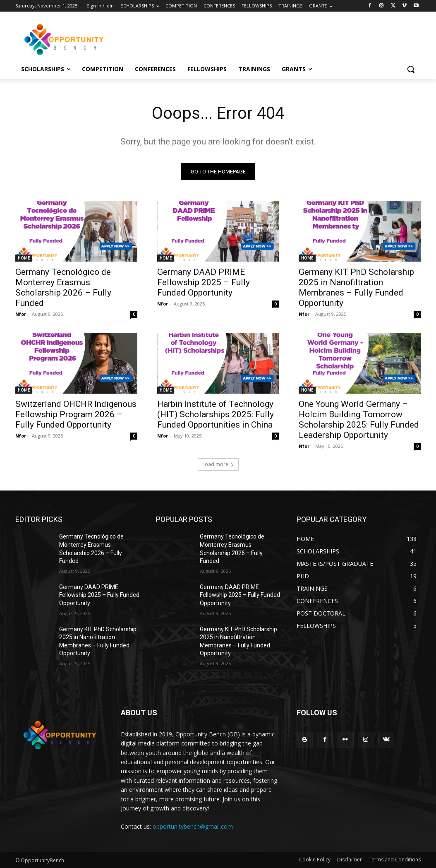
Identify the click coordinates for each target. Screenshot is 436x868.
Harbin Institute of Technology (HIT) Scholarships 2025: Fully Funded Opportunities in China (216, 415)
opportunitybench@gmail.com (193, 826)
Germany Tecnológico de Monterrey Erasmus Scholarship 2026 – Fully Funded (63, 287)
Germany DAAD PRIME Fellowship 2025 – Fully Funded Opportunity (204, 282)
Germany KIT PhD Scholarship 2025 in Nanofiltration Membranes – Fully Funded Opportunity (356, 287)
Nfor (21, 314)
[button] (411, 69)
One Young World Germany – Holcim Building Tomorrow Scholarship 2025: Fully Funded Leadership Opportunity (359, 420)
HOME (24, 258)
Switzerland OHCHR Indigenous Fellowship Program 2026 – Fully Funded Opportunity (76, 415)
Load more (218, 465)
